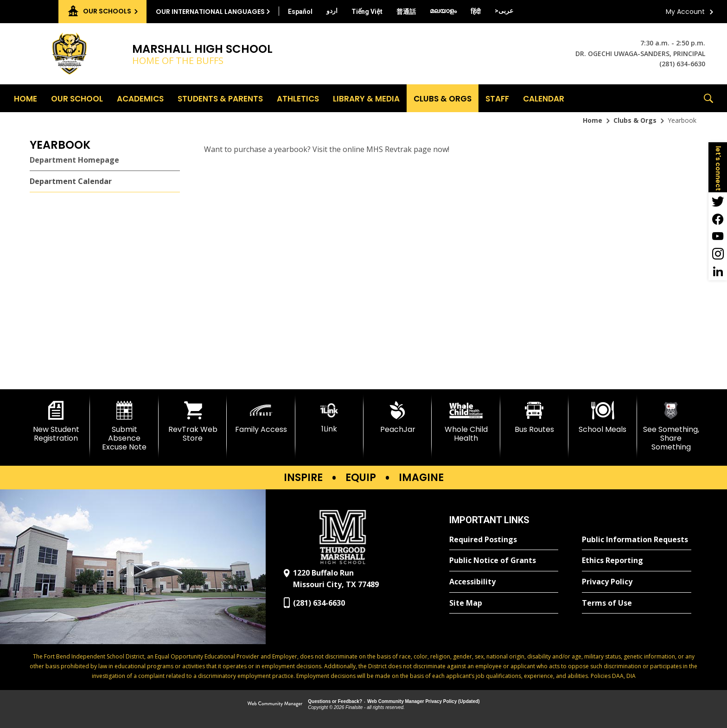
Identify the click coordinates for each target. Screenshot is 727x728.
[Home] (26, 98)
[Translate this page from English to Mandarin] (406, 12)
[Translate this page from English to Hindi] (476, 12)
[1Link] (329, 417)
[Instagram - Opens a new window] (718, 254)
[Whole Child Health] (466, 422)
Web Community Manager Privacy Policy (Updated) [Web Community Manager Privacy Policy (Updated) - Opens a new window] (424, 701)
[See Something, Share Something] (671, 427)
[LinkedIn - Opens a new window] (718, 272)
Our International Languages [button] (210, 12)
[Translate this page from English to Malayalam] (443, 11)
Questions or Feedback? (335, 701)
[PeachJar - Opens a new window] (398, 418)
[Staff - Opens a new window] (497, 98)
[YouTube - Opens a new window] (718, 236)
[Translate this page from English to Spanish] (300, 12)
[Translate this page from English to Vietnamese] (367, 12)
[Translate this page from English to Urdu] (332, 11)
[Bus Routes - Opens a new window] (534, 418)
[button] (708, 98)
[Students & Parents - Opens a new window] (220, 98)
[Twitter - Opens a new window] (718, 201)
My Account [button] (685, 12)
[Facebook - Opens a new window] (718, 219)
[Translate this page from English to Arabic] (504, 11)
